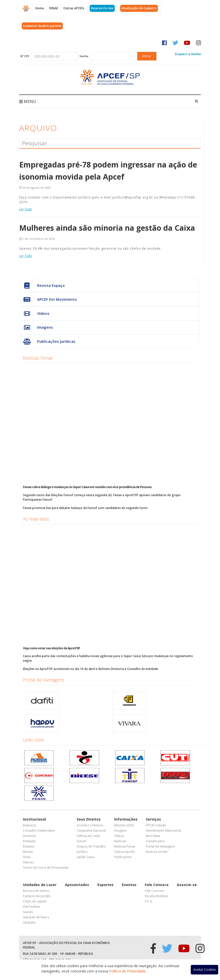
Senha (84, 56)
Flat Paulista (31, 907)
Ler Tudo (26, 209)
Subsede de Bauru (36, 917)
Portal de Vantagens (44, 680)
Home (40, 8)
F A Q (149, 901)
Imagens (37, 327)
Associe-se (187, 885)
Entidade (29, 841)
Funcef (81, 841)
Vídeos (35, 313)
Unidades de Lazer (40, 885)
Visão (27, 857)
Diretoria (29, 836)
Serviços (153, 819)
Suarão (28, 912)
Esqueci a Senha (188, 54)
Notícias (120, 841)
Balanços (30, 825)
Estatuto (29, 846)
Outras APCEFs (74, 8)
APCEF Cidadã (156, 825)
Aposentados (77, 885)
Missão (28, 852)
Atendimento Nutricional (163, 831)
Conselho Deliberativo (39, 831)
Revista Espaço (43, 285)
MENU (28, 102)
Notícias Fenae (38, 358)
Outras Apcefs (125, 852)
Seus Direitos (89, 819)
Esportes (105, 885)
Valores (28, 862)
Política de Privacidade (127, 971)
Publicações (123, 857)
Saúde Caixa (85, 857)
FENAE (54, 8)
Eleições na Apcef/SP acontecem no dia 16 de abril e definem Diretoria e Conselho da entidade (91, 669)
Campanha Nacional (91, 831)
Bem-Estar (153, 836)
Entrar (147, 56)
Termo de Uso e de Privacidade (46, 868)
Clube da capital (35, 901)
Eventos (129, 885)
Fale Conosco (157, 885)
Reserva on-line (157, 852)
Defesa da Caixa (88, 836)
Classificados (155, 841)
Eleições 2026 (124, 825)
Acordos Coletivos (90, 825)
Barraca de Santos (36, 891)
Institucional (34, 819)
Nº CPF (25, 56)
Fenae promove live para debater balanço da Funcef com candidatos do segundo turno (85, 508)
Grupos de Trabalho (91, 846)
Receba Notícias (156, 896)
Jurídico (82, 852)
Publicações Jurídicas (48, 341)
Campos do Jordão (37, 896)
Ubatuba (29, 922)
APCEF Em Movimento (49, 299)
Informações (126, 819)
